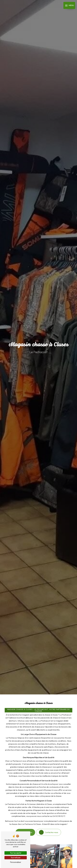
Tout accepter (16, 853)
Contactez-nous (49, 829)
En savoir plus (25, 829)
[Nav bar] (69, 5)
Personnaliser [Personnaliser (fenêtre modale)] (16, 862)
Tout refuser (16, 858)
